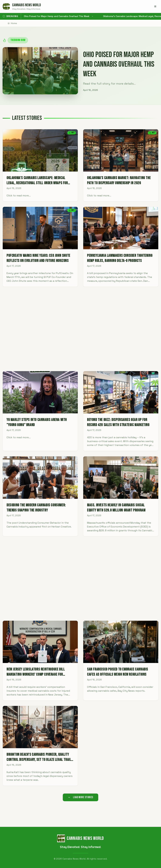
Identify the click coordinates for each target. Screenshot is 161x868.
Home (12, 23)
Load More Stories (80, 797)
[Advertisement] (80, 329)
